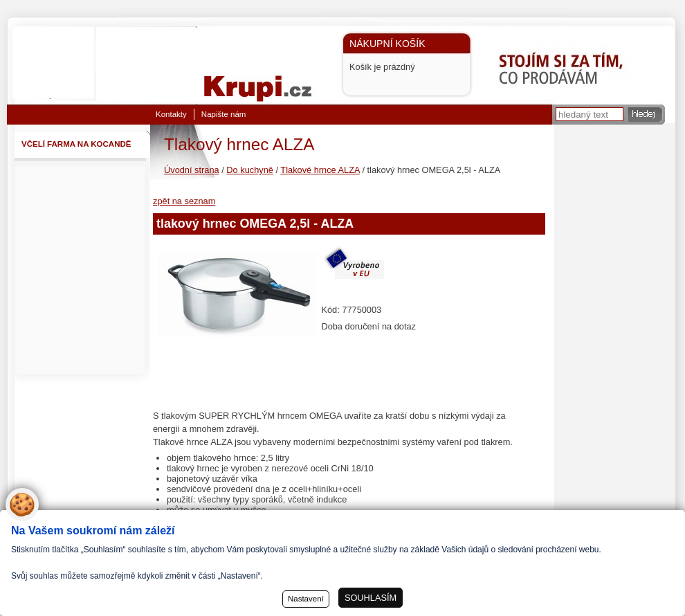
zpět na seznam (184, 201)
